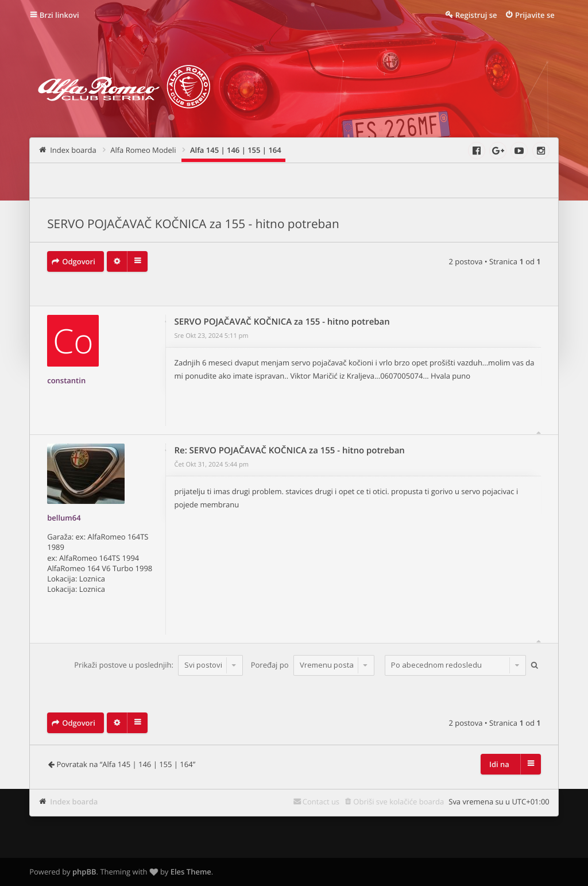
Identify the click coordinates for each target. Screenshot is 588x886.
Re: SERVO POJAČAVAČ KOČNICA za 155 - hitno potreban (290, 450)
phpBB (84, 872)
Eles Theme (191, 872)
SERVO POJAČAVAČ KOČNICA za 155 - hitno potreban (193, 224)
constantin (66, 380)
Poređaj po (313, 665)
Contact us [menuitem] (321, 802)
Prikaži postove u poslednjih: (158, 665)
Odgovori (79, 261)
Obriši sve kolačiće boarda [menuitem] (399, 802)
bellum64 (64, 518)
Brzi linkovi (59, 15)
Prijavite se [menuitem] (535, 15)
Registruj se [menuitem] (476, 15)
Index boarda (74, 802)
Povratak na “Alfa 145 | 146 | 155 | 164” (126, 764)
